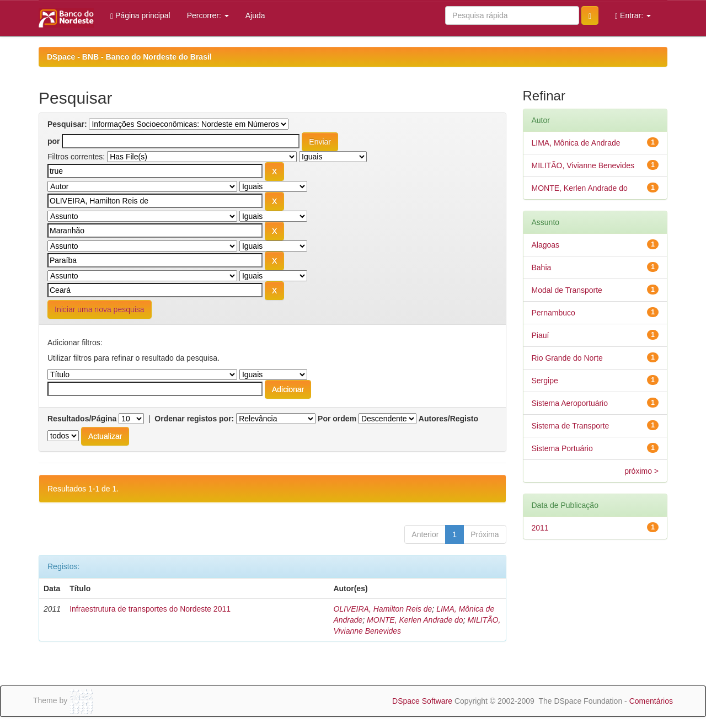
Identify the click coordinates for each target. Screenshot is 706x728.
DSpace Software (422, 701)
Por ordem (337, 419)
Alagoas (546, 245)
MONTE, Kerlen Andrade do (415, 620)
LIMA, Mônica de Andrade (576, 143)
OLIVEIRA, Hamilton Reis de (383, 609)
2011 (540, 528)
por (54, 141)
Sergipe (545, 381)
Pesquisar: (67, 124)
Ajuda (255, 15)
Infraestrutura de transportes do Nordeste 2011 (150, 609)
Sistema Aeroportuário (570, 403)
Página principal (140, 16)
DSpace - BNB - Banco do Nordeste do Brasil (129, 57)
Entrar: (633, 16)
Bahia (542, 267)
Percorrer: (208, 15)
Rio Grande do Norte (567, 358)
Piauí (541, 335)
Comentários (651, 701)
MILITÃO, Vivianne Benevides (583, 165)
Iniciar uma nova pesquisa (100, 309)
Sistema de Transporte (571, 426)
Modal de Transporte (567, 290)
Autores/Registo (448, 419)
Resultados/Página (82, 419)
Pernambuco (553, 313)
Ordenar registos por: (194, 419)
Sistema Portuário (562, 448)
